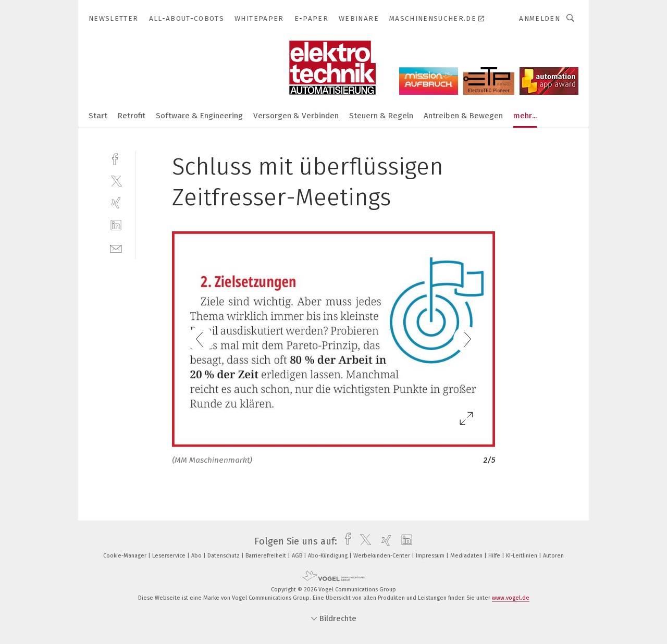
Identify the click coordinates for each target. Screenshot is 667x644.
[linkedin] (116, 225)
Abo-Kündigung (329, 556)
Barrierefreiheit (267, 556)
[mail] (116, 248)
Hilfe (495, 556)
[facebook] (116, 158)
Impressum (431, 556)
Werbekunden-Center (382, 556)
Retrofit (132, 116)
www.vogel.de (511, 598)
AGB (298, 556)
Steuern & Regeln (381, 116)
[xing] (116, 203)
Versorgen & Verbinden (296, 116)
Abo (197, 556)
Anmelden (540, 18)
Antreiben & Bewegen (463, 116)
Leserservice (170, 556)
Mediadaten (467, 556)
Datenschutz (224, 556)
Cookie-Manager (126, 556)
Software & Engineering (199, 116)
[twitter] (116, 181)
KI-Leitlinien (522, 556)
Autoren (553, 556)
